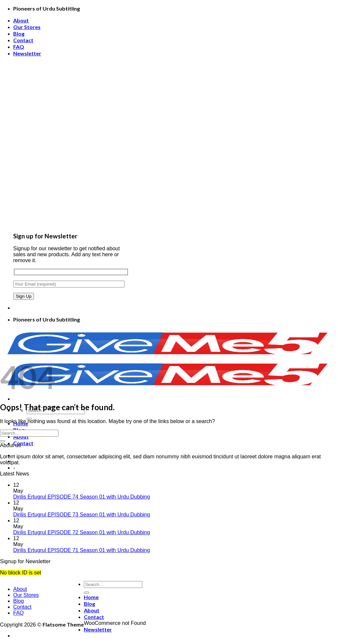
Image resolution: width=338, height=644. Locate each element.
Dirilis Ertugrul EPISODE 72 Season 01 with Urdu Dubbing (82, 532)
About (21, 20)
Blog (19, 33)
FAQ (19, 47)
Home (91, 597)
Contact (23, 40)
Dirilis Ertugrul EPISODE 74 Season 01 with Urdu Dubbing (82, 497)
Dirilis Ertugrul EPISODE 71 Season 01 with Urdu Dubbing (82, 550)
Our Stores (27, 27)
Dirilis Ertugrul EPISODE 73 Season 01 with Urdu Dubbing (82, 515)
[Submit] (3, 441)
